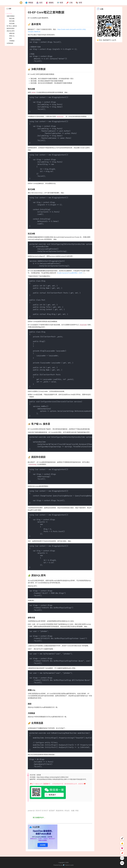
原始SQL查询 (11, 31)
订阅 (69, 3)
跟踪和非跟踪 (11, 28)
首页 (39, 3)
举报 (77, 811)
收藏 (73, 811)
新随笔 (50, 3)
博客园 (29, 3)
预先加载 (12, 19)
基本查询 (9, 14)
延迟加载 (12, 23)
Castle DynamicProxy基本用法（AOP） (71, 273)
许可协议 (78, 779)
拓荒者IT (52, 811)
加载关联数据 (11, 16)
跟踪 (11, 38)
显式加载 (12, 21)
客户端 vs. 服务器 (12, 26)
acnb (72, 865)
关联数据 (12, 41)
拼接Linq (12, 36)
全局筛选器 (10, 43)
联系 (60, 3)
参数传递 (12, 33)
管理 (79, 3)
